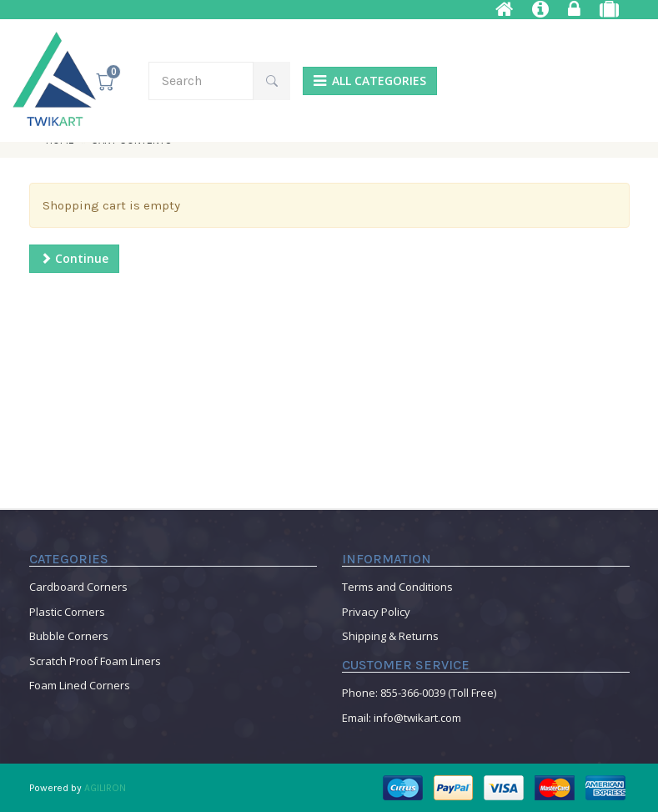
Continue (74, 258)
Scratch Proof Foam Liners (95, 661)
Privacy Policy (376, 612)
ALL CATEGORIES (370, 81)
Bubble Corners (69, 636)
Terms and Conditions (397, 587)
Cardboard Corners (78, 587)
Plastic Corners (67, 612)
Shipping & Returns (390, 636)
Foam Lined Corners (80, 685)
